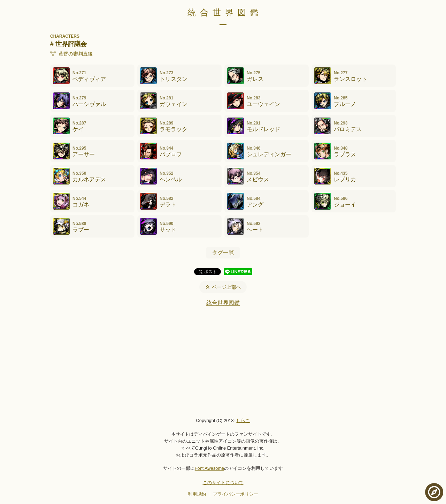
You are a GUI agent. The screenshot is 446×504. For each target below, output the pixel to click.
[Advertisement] (223, 362)
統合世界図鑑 (225, 12)
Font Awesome (209, 468)
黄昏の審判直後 (71, 54)
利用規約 (197, 494)
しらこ (243, 420)
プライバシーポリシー (236, 494)
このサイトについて (223, 483)
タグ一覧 (223, 253)
